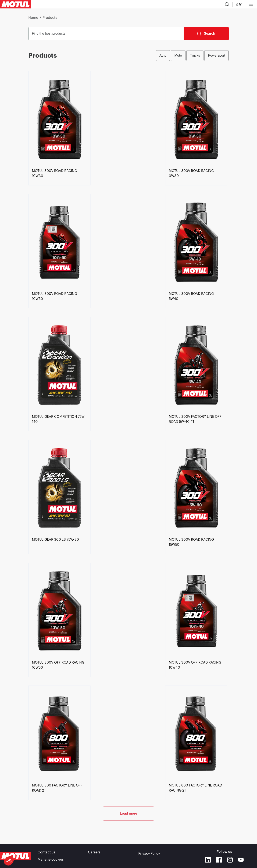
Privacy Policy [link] (149, 853)
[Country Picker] (181, 5)
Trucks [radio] (195, 57)
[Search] (206, 35)
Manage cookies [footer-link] (51, 859)
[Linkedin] (208, 860)
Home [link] (33, 19)
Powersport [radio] (216, 57)
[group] (192, 57)
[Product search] (169, 5)
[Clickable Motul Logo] (15, 5)
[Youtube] (241, 860)
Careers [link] (94, 853)
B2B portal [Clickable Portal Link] (242, 5)
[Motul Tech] (213, 5)
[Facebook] (219, 860)
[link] (59, 189)
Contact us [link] (47, 853)
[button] (9, 861)
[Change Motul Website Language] (194, 5)
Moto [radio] (178, 57)
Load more (129, 829)
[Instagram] (230, 860)
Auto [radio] (163, 57)
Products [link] (50, 19)
